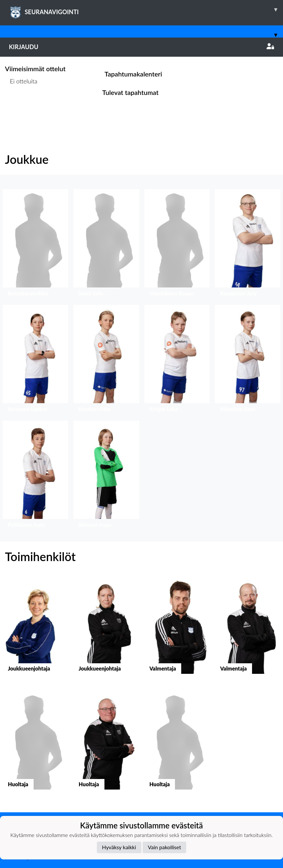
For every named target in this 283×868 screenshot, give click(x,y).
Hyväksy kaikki (119, 847)
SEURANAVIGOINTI (146, 10)
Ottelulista (21, 106)
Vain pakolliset (165, 847)
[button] (35, 244)
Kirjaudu (141, 47)
